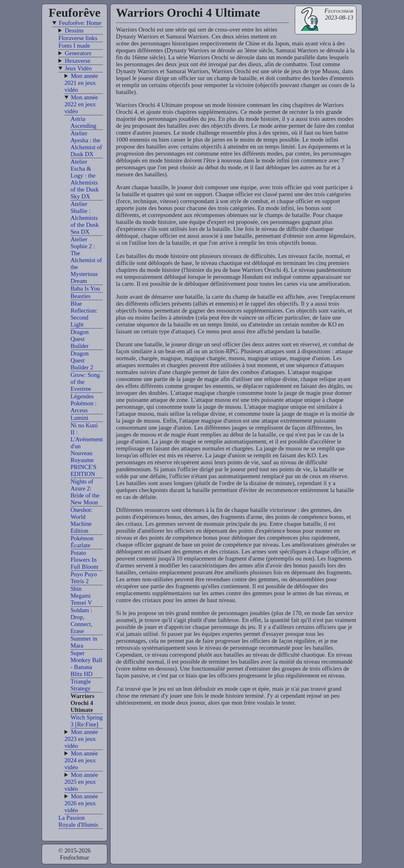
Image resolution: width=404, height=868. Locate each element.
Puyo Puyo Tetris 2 (84, 578)
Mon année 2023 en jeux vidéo (81, 739)
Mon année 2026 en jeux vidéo (81, 803)
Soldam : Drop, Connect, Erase (81, 621)
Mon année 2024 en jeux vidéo (81, 760)
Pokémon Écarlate (82, 542)
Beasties (80, 296)
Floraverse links (78, 38)
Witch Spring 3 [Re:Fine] (86, 721)
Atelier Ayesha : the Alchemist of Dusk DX (86, 144)
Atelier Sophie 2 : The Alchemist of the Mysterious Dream (86, 260)
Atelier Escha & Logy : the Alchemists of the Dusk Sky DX (85, 179)
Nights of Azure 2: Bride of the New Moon (85, 492)
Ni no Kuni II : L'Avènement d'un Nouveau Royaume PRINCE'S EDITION (86, 450)
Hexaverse (77, 61)
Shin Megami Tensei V (81, 596)
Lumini (79, 418)
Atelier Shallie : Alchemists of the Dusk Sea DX (85, 218)
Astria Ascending (83, 122)
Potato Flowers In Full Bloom (84, 560)
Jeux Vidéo (78, 68)
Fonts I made (74, 46)
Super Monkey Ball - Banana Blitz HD (86, 663)
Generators (78, 53)
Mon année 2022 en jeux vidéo (81, 104)
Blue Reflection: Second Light (84, 314)
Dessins (74, 30)
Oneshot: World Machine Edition (81, 520)
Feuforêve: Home (80, 23)
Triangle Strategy (80, 685)
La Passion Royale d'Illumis (78, 821)
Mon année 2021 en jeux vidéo (81, 83)
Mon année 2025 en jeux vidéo (81, 782)
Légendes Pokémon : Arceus (83, 403)
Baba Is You (85, 288)
